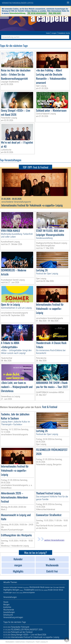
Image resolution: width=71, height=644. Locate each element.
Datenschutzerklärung (17, 13)
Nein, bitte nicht (55, 13)
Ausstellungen (8, 593)
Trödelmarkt (29, 590)
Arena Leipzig (19, 593)
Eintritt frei (38, 590)
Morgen (16, 590)
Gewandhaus (26, 587)
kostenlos (7, 607)
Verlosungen (13, 587)
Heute (42, 587)
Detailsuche (8, 615)
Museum (22, 590)
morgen (54, 33)
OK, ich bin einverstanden (37, 13)
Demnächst (6, 587)
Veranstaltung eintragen (13, 617)
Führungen (56, 587)
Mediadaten (10, 642)
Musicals (62, 587)
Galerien (47, 587)
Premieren (20, 587)
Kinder (50, 590)
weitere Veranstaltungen (51, 540)
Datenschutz (20, 642)
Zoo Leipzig (44, 590)
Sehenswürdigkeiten (29, 593)
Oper (51, 587)
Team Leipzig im (42, 642)
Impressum (30, 642)
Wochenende (34, 587)
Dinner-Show (58, 590)
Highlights (8, 590)
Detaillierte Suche (64, 33)
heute (48, 33)
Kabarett (14, 593)
